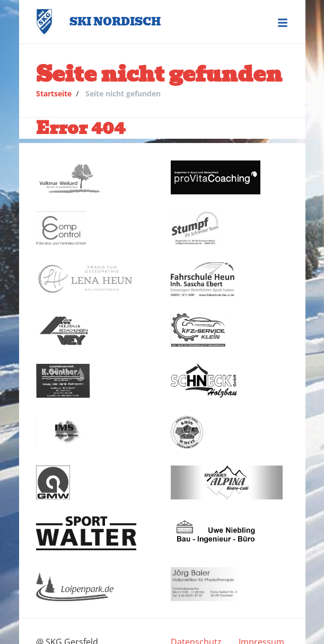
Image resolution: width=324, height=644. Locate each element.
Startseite (54, 93)
